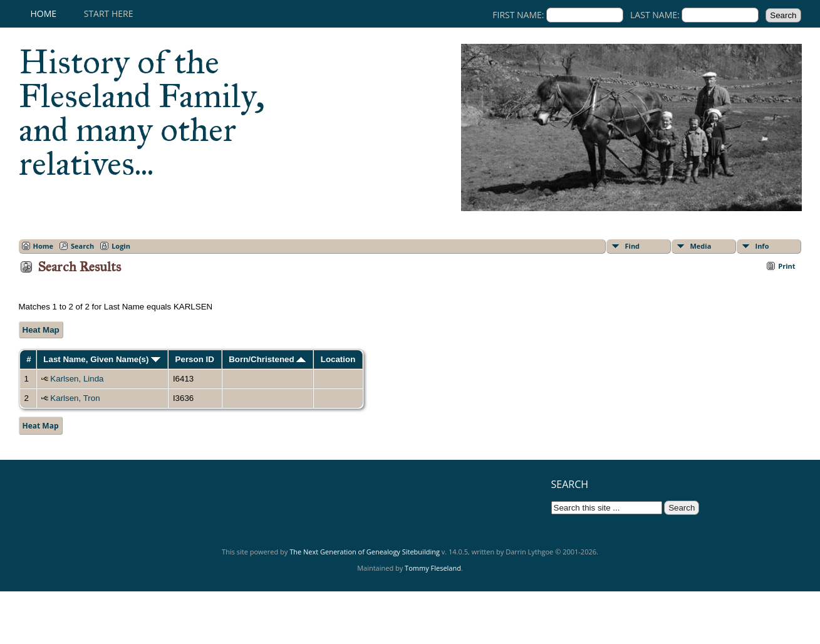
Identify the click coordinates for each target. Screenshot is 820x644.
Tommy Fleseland (433, 568)
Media (701, 246)
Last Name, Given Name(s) (102, 359)
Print (786, 266)
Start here (109, 13)
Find (633, 246)
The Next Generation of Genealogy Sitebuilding (365, 552)
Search (82, 246)
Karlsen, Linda (77, 379)
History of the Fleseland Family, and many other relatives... (142, 113)
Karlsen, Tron (75, 398)
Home (44, 13)
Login (121, 246)
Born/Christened (267, 359)
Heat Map (41, 330)
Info (762, 246)
